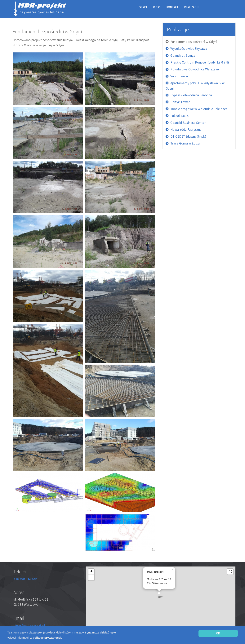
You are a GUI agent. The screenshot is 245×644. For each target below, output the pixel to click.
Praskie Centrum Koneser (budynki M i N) (200, 62)
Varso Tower (179, 76)
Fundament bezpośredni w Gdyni (194, 42)
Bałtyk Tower (180, 102)
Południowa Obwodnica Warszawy (195, 69)
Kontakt (172, 7)
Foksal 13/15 (179, 116)
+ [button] (91, 572)
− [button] (91, 578)
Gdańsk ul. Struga (183, 55)
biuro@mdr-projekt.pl (29, 625)
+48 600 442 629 (25, 579)
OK (218, 633)
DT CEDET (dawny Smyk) (188, 136)
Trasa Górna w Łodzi (185, 143)
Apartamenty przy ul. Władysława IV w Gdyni (195, 86)
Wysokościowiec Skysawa (189, 49)
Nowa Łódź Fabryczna (186, 129)
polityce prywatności (47, 638)
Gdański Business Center (188, 123)
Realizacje (192, 7)
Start (143, 7)
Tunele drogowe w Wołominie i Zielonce (199, 109)
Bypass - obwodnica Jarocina (191, 95)
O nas (157, 7)
